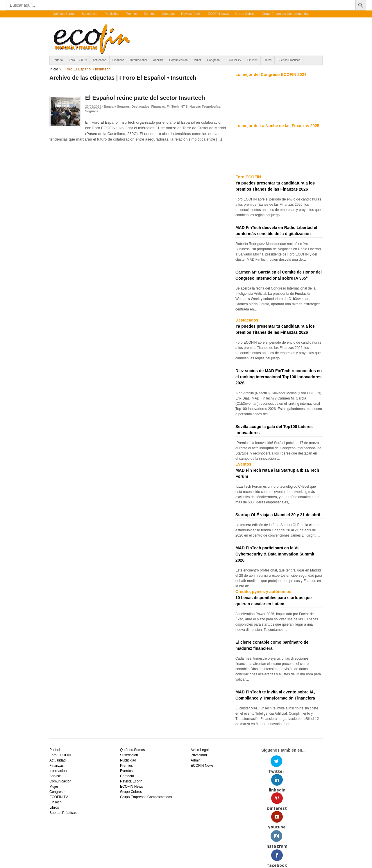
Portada (58, 60)
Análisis (158, 60)
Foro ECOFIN (78, 60)
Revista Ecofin (191, 14)
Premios (132, 14)
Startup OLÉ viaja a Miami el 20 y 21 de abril (278, 515)
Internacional (138, 60)
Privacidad (199, 755)
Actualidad (100, 60)
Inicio (54, 69)
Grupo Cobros (245, 14)
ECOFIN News (218, 14)
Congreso (213, 60)
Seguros (92, 111)
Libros (268, 60)
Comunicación (178, 60)
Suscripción (90, 14)
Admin (196, 760)
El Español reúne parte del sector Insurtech (145, 98)
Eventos (150, 14)
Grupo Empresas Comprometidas (286, 14)
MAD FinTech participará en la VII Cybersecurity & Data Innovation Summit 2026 (275, 554)
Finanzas (118, 60)
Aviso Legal (200, 750)
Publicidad (112, 14)
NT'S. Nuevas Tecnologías (200, 106)
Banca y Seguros (117, 106)
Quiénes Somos (64, 14)
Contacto (168, 14)
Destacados (141, 106)
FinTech (252, 60)
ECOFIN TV (234, 60)
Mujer (197, 60)
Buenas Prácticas (289, 60)
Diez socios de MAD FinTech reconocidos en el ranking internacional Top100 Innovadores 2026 (279, 377)
